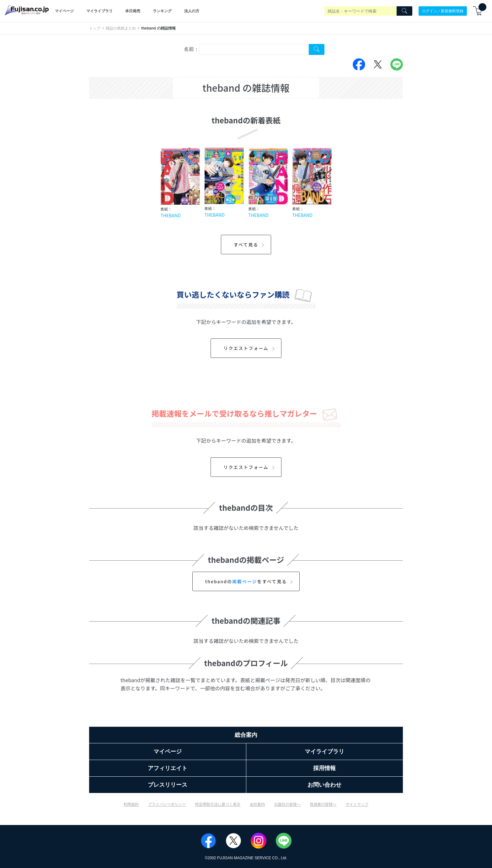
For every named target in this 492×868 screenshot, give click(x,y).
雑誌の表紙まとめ (121, 28)
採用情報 (324, 768)
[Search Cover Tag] (317, 49)
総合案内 (246, 735)
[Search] (404, 11)
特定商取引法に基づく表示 (218, 804)
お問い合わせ (324, 785)
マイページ (64, 11)
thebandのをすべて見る (250, 581)
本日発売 (133, 11)
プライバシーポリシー (167, 804)
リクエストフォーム (250, 348)
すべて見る (250, 245)
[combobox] (254, 49)
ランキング (162, 11)
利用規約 (131, 804)
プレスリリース (168, 785)
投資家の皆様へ (323, 804)
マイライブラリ (99, 11)
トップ (95, 28)
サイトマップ (357, 804)
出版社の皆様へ (287, 804)
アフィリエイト (168, 768)
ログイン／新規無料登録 (443, 11)
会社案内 (257, 804)
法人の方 (192, 11)
